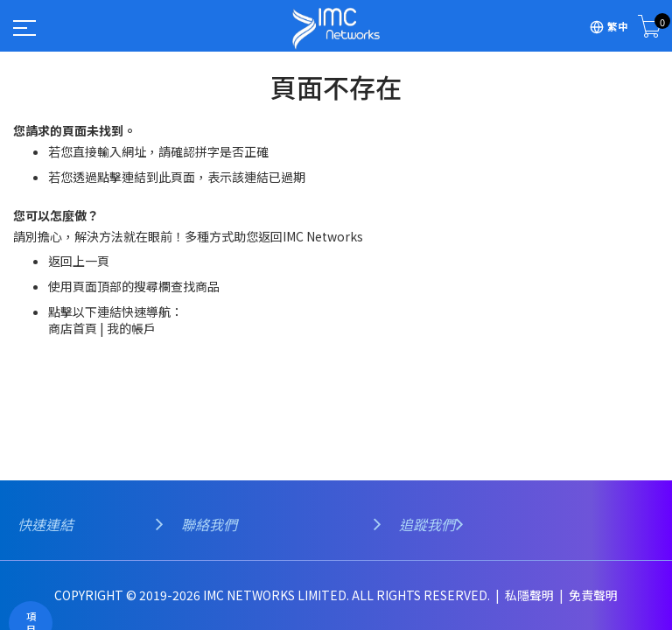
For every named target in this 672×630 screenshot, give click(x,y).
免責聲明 (593, 595)
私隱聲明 (531, 595)
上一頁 (91, 261)
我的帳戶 (131, 328)
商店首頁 (73, 328)
